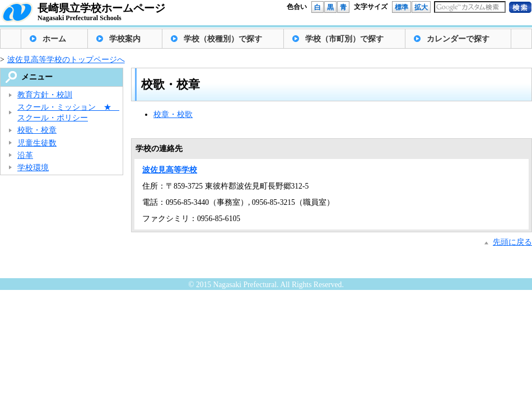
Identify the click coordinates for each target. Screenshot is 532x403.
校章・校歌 (173, 114)
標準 (402, 7)
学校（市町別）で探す (344, 39)
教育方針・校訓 (45, 95)
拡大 (421, 7)
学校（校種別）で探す (223, 39)
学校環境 (33, 168)
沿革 (25, 155)
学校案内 (125, 39)
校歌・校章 (37, 130)
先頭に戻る (512, 242)
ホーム (54, 39)
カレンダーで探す (458, 39)
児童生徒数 (37, 143)
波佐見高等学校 (170, 170)
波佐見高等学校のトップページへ (66, 60)
